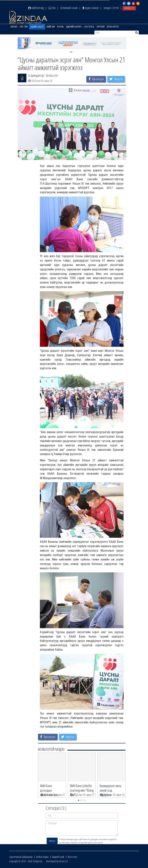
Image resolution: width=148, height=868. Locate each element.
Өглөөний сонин (69, 8)
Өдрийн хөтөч (74, 27)
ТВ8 (52, 8)
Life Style (89, 27)
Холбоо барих (42, 857)
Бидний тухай (58, 857)
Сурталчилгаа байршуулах (21, 857)
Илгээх (52, 841)
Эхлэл (14, 27)
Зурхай (100, 27)
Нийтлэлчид (36, 8)
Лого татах (72, 857)
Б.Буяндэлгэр (36, 75)
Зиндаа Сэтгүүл (111, 8)
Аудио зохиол (91, 8)
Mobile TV (129, 8)
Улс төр (24, 27)
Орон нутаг (113, 27)
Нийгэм (51, 27)
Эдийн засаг (37, 27)
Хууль (60, 27)
